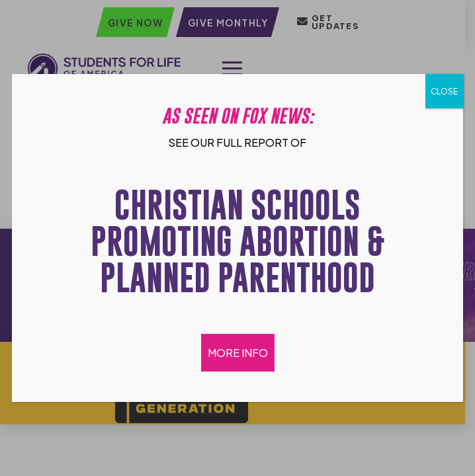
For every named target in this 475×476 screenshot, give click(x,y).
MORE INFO (238, 353)
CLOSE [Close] (444, 91)
